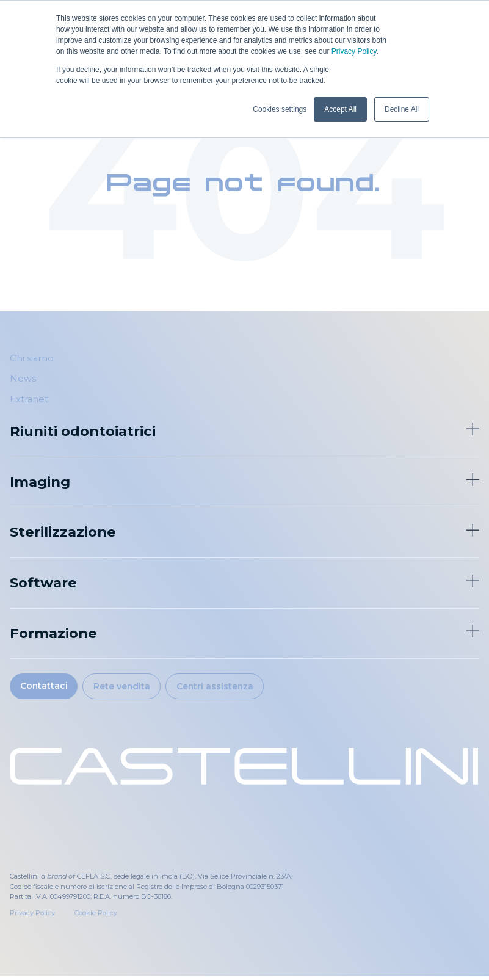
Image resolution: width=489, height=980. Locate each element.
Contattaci (47, 688)
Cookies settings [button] (280, 109)
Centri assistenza (235, 688)
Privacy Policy (354, 51)
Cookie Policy (96, 916)
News (23, 379)
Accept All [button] (340, 109)
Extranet (29, 399)
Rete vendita (133, 688)
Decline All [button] (402, 109)
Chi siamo (32, 358)
